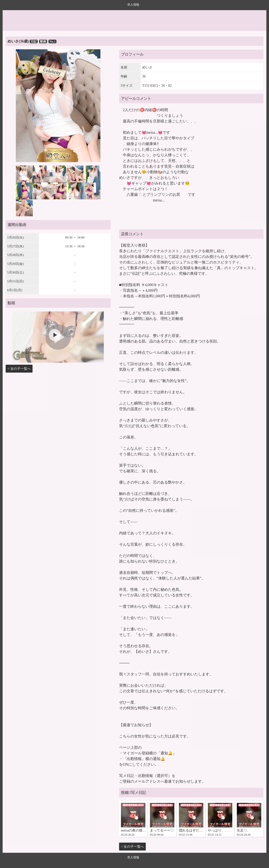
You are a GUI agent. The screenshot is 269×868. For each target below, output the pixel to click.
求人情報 (133, 5)
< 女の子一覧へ (19, 369)
